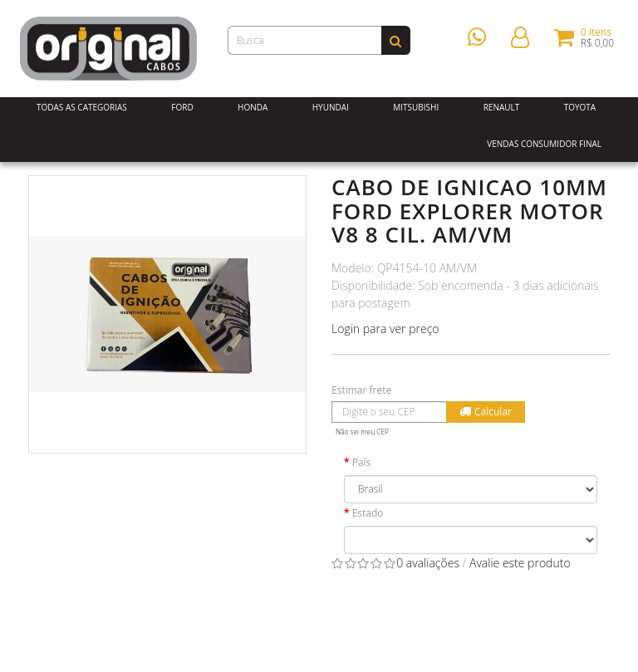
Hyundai (331, 107)
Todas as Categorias (82, 107)
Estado (368, 513)
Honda (253, 107)
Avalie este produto (520, 563)
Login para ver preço (385, 329)
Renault (502, 107)
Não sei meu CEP (362, 432)
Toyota (580, 107)
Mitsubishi (416, 107)
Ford (182, 107)
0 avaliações (428, 563)
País (362, 462)
